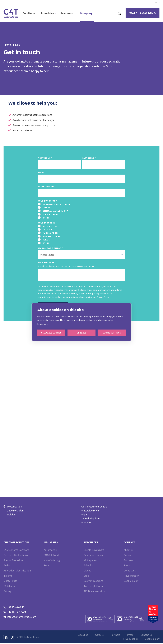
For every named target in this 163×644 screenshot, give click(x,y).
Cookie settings (112, 333)
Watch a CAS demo (143, 13)
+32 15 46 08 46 (16, 608)
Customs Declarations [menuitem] (16, 556)
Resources (67, 13)
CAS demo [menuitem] (9, 587)
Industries (48, 13)
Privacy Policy (103, 297)
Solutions (29, 13)
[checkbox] (81, 211)
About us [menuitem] (129, 551)
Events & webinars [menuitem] (94, 551)
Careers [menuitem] (128, 556)
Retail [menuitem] (47, 566)
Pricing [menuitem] (7, 592)
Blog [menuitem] (86, 577)
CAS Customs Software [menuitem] (16, 551)
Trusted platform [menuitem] (93, 587)
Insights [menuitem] (8, 577)
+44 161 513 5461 (17, 613)
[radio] (81, 204)
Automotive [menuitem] (50, 551)
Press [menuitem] (127, 566)
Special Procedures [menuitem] (14, 561)
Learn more (43, 324)
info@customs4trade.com (22, 618)
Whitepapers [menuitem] (91, 561)
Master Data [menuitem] (10, 582)
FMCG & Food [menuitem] (51, 556)
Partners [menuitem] (129, 561)
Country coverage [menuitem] (93, 582)
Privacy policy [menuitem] (131, 577)
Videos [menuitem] (87, 571)
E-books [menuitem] (88, 566)
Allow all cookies (51, 333)
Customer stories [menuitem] (93, 556)
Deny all (81, 333)
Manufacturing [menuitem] (52, 561)
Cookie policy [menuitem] (131, 582)
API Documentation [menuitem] (95, 592)
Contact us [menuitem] (130, 571)
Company (86, 13)
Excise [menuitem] (7, 566)
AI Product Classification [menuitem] (17, 571)
